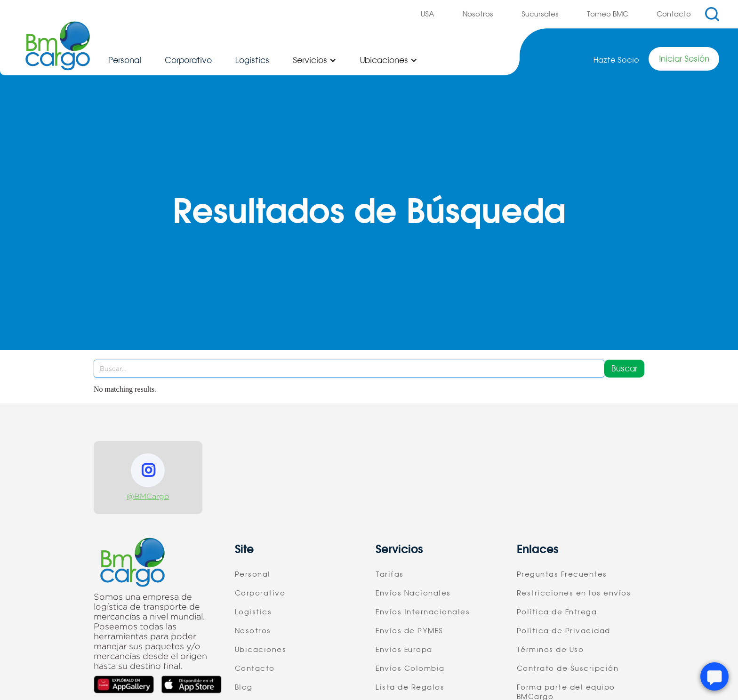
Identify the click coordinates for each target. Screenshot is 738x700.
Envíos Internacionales (423, 612)
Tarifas (390, 574)
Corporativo (188, 60)
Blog (244, 687)
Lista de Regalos (410, 687)
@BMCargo (148, 496)
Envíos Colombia (410, 668)
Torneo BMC (608, 14)
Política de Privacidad (564, 631)
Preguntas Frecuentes (562, 574)
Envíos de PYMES (409, 631)
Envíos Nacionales (413, 593)
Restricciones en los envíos (574, 593)
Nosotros (478, 14)
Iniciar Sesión (684, 59)
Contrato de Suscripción (568, 668)
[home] (58, 46)
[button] (315, 60)
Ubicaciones (261, 650)
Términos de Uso (550, 650)
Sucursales (540, 14)
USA (428, 14)
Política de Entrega (557, 612)
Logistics (252, 60)
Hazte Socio (616, 60)
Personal (125, 60)
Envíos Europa (404, 650)
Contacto (674, 14)
